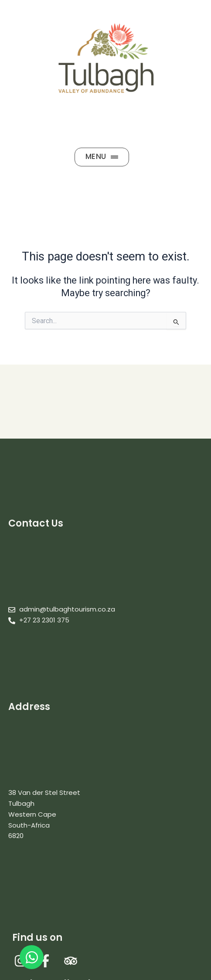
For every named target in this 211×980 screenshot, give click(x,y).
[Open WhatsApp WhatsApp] (32, 957)
